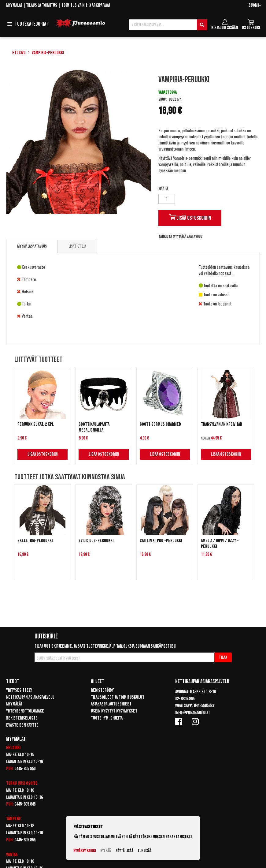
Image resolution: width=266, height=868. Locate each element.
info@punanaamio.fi (192, 713)
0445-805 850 (25, 769)
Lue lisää (145, 851)
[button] (255, 6)
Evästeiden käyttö (22, 725)
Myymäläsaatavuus (32, 246)
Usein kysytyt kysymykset (114, 711)
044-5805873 (204, 706)
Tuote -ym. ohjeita (107, 718)
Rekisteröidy (102, 690)
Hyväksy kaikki (85, 851)
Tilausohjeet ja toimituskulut (118, 697)
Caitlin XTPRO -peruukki (161, 541)
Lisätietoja (77, 246)
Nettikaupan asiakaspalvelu (30, 697)
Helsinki (13, 748)
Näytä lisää (124, 851)
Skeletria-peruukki (35, 541)
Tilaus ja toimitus (42, 5)
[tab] (32, 246)
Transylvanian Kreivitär (222, 424)
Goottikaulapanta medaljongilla (94, 427)
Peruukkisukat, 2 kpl (36, 424)
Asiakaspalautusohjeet (111, 704)
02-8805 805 (185, 699)
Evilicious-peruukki (96, 541)
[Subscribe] (223, 657)
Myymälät (14, 5)
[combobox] (168, 25)
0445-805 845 (25, 804)
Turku (11, 783)
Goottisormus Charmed (160, 424)
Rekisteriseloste (22, 718)
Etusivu (19, 53)
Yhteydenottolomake (25, 711)
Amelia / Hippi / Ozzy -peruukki (220, 544)
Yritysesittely (19, 690)
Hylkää (106, 851)
